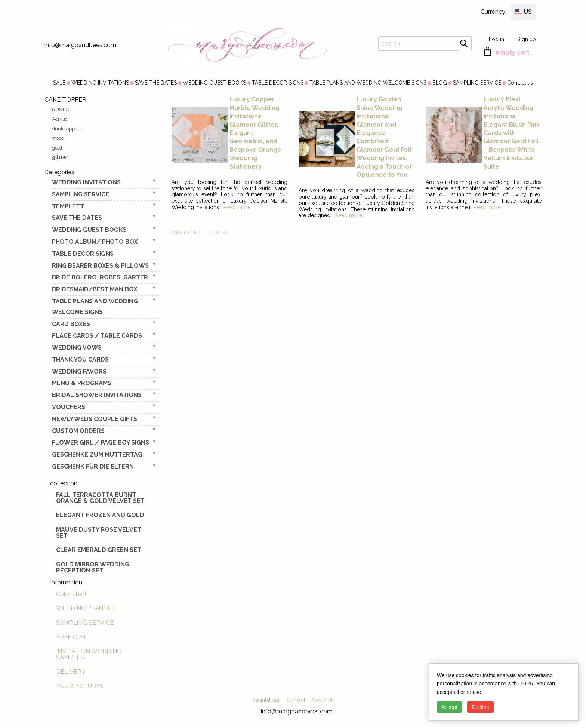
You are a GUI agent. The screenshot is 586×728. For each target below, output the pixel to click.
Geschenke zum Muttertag (97, 454)
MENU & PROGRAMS (82, 383)
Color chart (71, 594)
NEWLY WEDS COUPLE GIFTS (95, 419)
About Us (323, 700)
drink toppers (67, 129)
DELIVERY (71, 672)
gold (57, 148)
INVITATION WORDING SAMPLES (89, 654)
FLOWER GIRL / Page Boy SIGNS (101, 443)
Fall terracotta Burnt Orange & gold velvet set (100, 498)
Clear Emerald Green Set (99, 550)
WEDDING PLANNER (86, 608)
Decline (480, 707)
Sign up (527, 39)
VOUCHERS (69, 407)
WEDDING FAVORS (79, 371)
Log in (496, 39)
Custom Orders (78, 431)
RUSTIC (60, 109)
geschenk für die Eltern (93, 466)
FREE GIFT (71, 637)
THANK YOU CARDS (80, 360)
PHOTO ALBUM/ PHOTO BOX (95, 242)
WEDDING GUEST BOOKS (214, 83)
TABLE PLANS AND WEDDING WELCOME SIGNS (368, 83)
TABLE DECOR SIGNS (278, 83)
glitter (60, 157)
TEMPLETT (68, 206)
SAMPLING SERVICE (477, 83)
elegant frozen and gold (100, 515)
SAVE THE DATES (156, 83)
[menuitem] (59, 83)
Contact (296, 700)
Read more (237, 207)
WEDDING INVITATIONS (100, 83)
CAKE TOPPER (185, 233)
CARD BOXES (71, 324)
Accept (449, 707)
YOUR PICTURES (80, 686)
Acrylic (60, 119)
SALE (59, 83)
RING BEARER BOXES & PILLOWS (100, 266)
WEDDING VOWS (77, 348)
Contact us (520, 83)
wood (58, 138)
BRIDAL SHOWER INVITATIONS (97, 395)
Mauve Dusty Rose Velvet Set (99, 533)
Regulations (266, 700)
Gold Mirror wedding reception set (93, 567)
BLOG (440, 83)
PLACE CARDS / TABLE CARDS (97, 336)
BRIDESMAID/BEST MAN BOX (95, 289)
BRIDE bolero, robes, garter (100, 277)
